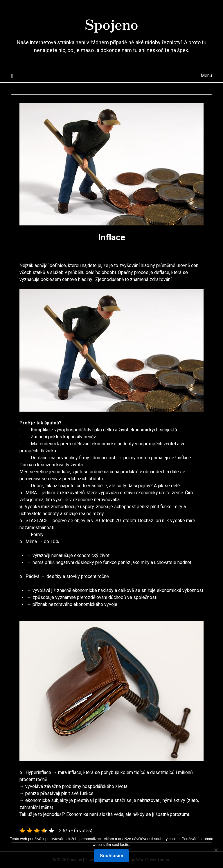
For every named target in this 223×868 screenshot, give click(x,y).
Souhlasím (112, 856)
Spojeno (111, 24)
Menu (206, 75)
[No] (216, 850)
